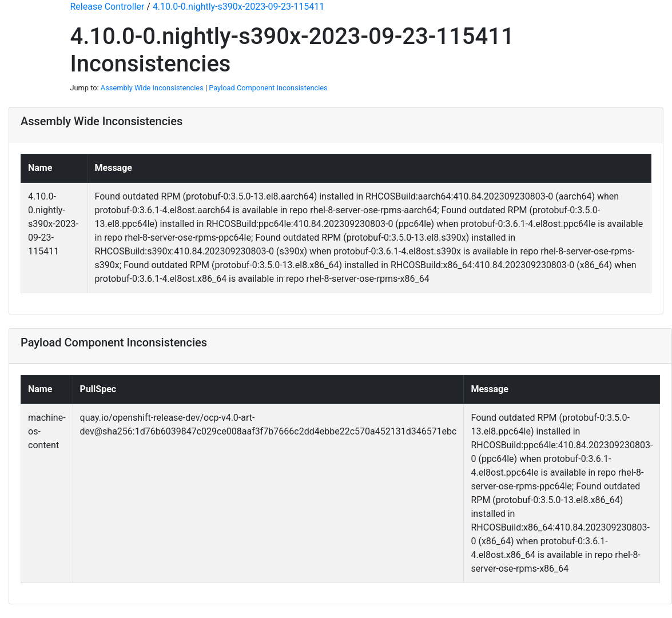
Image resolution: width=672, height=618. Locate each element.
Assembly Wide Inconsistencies (152, 88)
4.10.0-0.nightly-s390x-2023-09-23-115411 (238, 7)
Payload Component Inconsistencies (268, 88)
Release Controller (108, 7)
